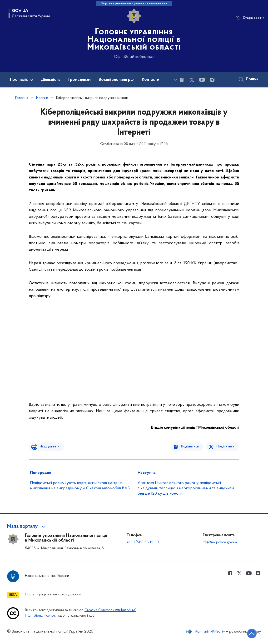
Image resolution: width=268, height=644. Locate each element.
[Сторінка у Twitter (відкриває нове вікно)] (192, 80)
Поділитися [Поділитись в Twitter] (226, 447)
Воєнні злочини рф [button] (116, 80)
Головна (22, 98)
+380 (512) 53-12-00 (143, 542)
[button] (27, 527)
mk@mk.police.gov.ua (220, 542)
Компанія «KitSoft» (210, 632)
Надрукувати (48, 447)
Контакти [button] (151, 80)
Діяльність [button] (51, 80)
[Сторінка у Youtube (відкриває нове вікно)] (202, 80)
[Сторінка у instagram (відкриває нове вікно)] (212, 80)
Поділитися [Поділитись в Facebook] (191, 447)
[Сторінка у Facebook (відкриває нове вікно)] (182, 80)
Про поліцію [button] (21, 80)
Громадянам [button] (79, 80)
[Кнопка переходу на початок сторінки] (250, 633)
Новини (42, 98)
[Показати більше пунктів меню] (175, 80)
